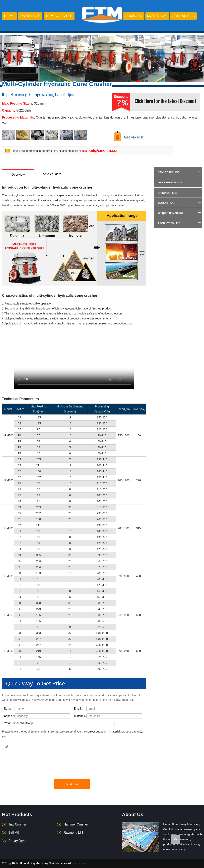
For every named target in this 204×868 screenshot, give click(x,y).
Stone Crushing (169, 172)
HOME (9, 16)
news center (59, 16)
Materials (157, 16)
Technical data (51, 174)
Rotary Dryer (17, 841)
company (134, 16)
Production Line (169, 223)
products (30, 16)
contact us (183, 16)
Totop (176, 840)
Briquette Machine (171, 213)
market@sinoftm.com (101, 150)
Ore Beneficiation (170, 183)
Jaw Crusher (17, 824)
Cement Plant (167, 203)
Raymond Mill (73, 833)
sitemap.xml (80, 863)
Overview (18, 174)
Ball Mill (14, 833)
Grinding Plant (168, 193)
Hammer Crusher (76, 824)
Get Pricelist (134, 137)
